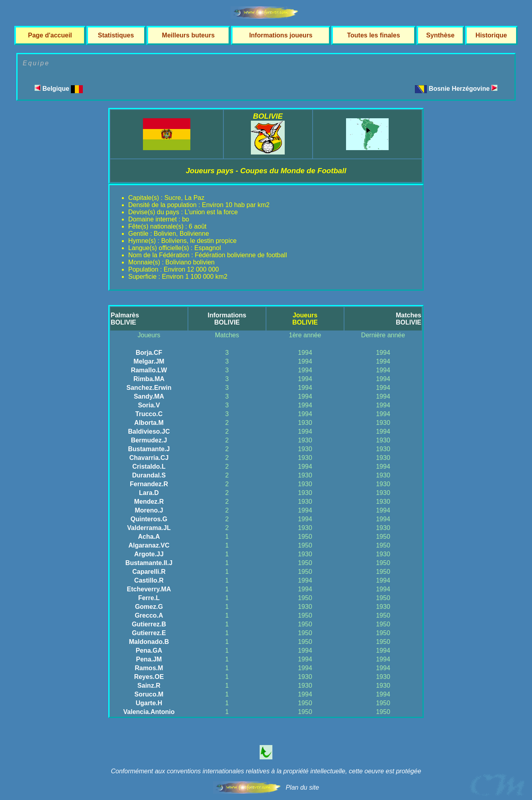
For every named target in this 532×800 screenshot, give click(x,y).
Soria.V (149, 405)
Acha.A (149, 537)
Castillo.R (149, 580)
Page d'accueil (50, 35)
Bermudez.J (149, 440)
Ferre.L (149, 598)
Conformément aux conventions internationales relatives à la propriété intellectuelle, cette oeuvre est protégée (266, 771)
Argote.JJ (149, 554)
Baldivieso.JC (149, 431)
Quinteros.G (149, 519)
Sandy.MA (149, 396)
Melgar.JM (149, 361)
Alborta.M (149, 423)
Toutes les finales (373, 35)
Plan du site (302, 787)
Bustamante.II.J (149, 563)
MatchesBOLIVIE (409, 319)
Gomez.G (149, 607)
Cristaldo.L (149, 467)
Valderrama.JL (149, 528)
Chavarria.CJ (149, 458)
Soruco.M (149, 694)
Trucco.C (149, 414)
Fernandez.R (149, 484)
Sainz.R (149, 686)
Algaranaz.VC (149, 545)
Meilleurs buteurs (188, 35)
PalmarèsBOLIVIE (125, 319)
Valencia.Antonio (149, 712)
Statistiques (116, 35)
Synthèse (440, 35)
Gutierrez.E (149, 633)
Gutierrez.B (149, 624)
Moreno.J (149, 510)
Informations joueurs (281, 35)
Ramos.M (149, 668)
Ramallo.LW (149, 370)
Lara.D (149, 493)
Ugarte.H (149, 703)
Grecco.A (149, 615)
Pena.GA (149, 650)
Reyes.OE (149, 677)
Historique (491, 35)
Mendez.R (149, 502)
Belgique (59, 89)
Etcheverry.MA (149, 589)
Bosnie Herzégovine (463, 89)
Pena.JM (149, 659)
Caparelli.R (149, 572)
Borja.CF (149, 353)
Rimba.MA (149, 379)
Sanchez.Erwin (149, 388)
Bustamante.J (149, 449)
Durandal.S (149, 475)
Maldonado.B (149, 642)
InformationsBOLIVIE (227, 319)
